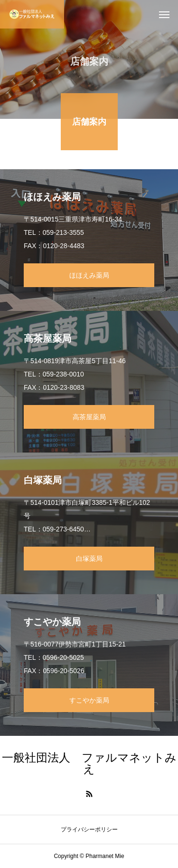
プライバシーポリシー (89, 829)
